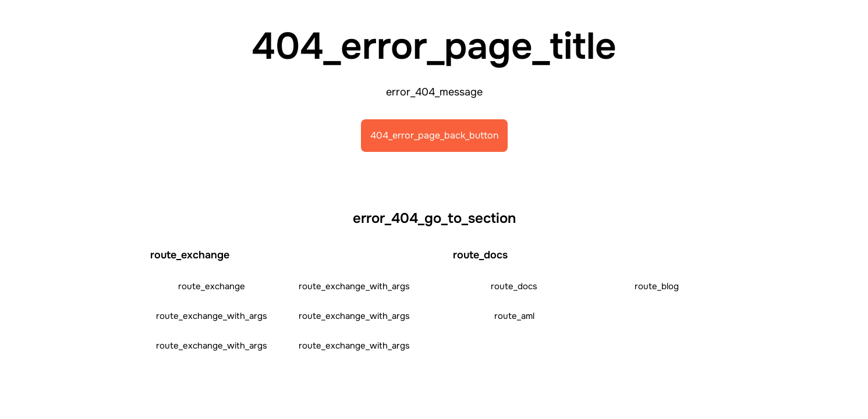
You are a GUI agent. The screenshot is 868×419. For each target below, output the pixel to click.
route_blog (657, 286)
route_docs (514, 286)
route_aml (514, 316)
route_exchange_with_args (354, 286)
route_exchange (212, 286)
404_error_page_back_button (434, 135)
